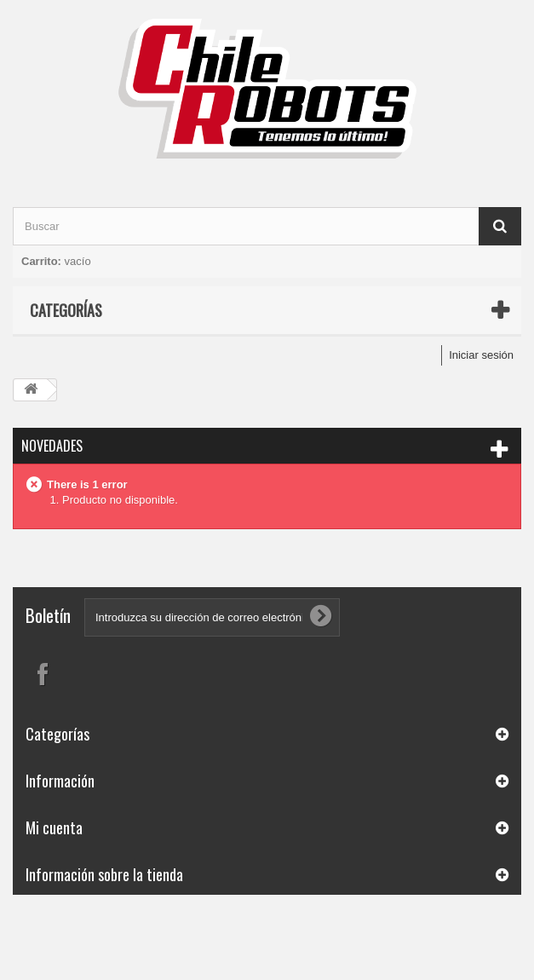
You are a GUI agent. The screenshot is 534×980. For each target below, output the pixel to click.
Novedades (52, 446)
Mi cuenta (54, 827)
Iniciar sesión (481, 355)
